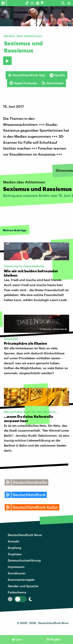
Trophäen (15, 554)
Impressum (16, 567)
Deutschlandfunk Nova (25, 535)
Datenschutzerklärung (24, 560)
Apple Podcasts (23, 83)
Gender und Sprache (23, 586)
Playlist (55, 639)
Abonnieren (53, 83)
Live (19, 639)
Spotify (57, 75)
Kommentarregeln (21, 580)
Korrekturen (17, 573)
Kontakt (14, 541)
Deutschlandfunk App (26, 75)
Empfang (15, 548)
